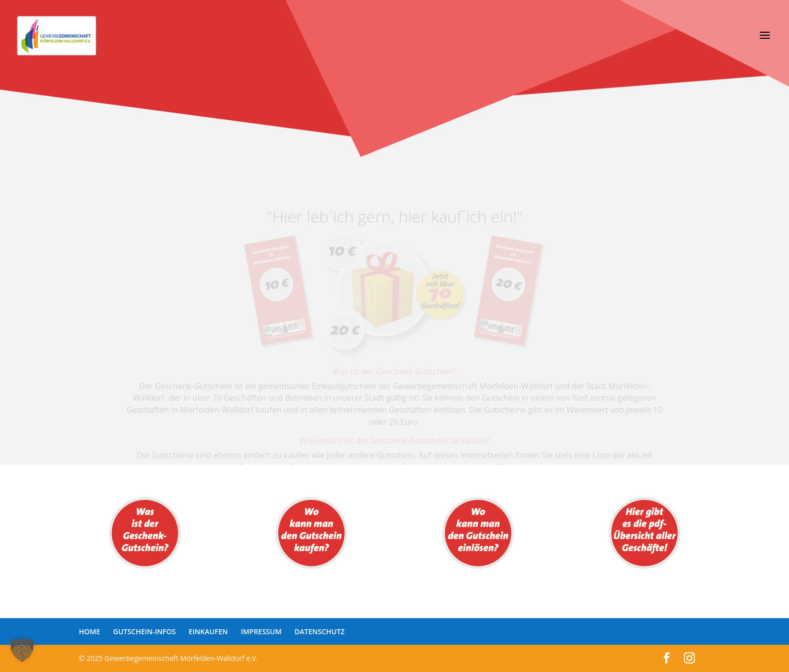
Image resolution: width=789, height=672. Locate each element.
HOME (90, 631)
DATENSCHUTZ (320, 631)
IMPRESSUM (261, 631)
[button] (22, 650)
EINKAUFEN (208, 631)
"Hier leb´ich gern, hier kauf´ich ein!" (395, 221)
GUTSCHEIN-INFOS (145, 631)
